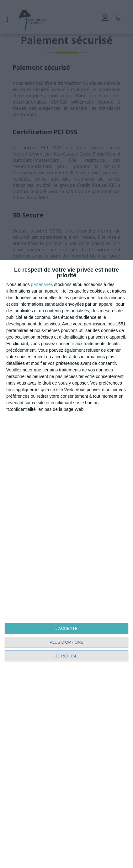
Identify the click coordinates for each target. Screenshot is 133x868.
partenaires (42, 284)
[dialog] (66, 564)
